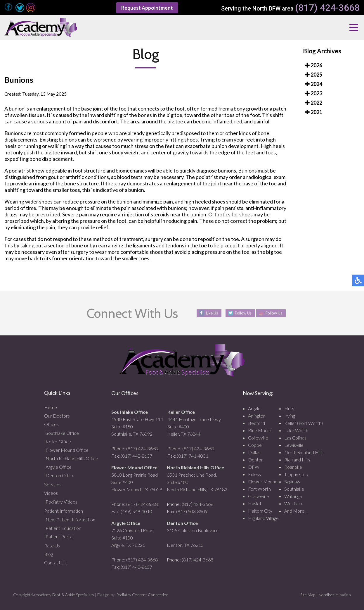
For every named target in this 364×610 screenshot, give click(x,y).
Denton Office (60, 475)
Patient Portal (59, 536)
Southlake (294, 489)
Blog (48, 554)
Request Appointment (147, 8)
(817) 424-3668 (327, 8)
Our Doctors (57, 416)
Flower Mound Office (67, 450)
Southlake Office (62, 433)
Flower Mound (263, 481)
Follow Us (242, 313)
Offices (51, 424)
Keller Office (58, 441)
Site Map (308, 595)
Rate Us (52, 546)
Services (53, 484)
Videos (51, 493)
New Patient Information (70, 519)
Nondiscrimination (335, 595)
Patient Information (64, 511)
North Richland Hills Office (72, 458)
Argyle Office (59, 467)
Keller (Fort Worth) (304, 423)
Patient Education (63, 528)
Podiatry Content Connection (142, 595)
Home (51, 407)
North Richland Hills (304, 452)
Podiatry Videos (61, 502)
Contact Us (55, 562)
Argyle (254, 408)
